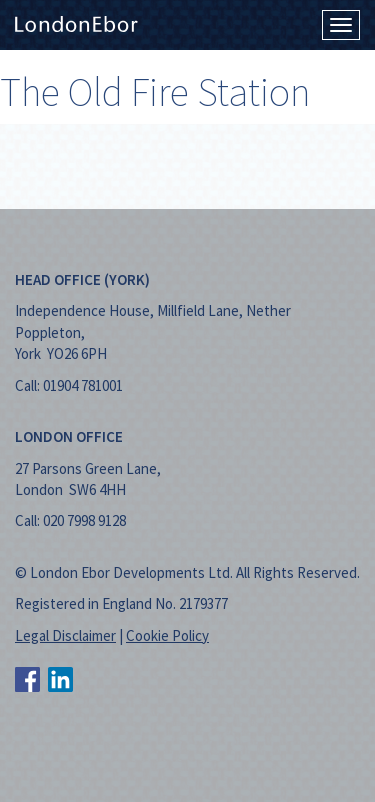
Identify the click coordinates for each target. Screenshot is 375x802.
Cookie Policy (167, 635)
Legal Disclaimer (65, 635)
